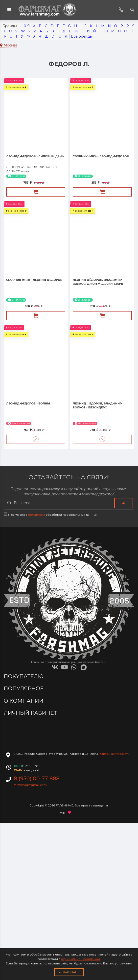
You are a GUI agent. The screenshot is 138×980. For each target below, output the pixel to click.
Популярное (24, 688)
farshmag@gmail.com (30, 785)
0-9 (27, 26)
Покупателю (24, 676)
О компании (24, 701)
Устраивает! (69, 972)
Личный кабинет (31, 713)
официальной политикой (80, 959)
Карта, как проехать (114, 754)
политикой (37, 515)
